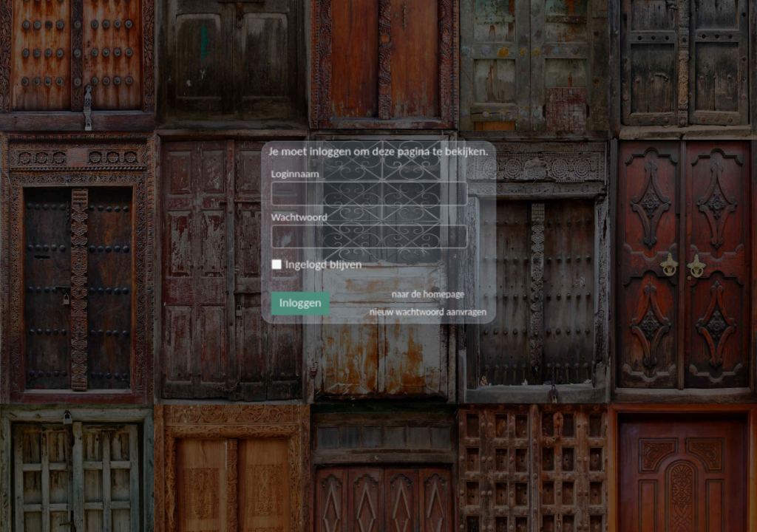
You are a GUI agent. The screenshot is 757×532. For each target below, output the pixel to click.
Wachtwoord (319, 229)
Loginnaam (316, 197)
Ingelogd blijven (332, 265)
